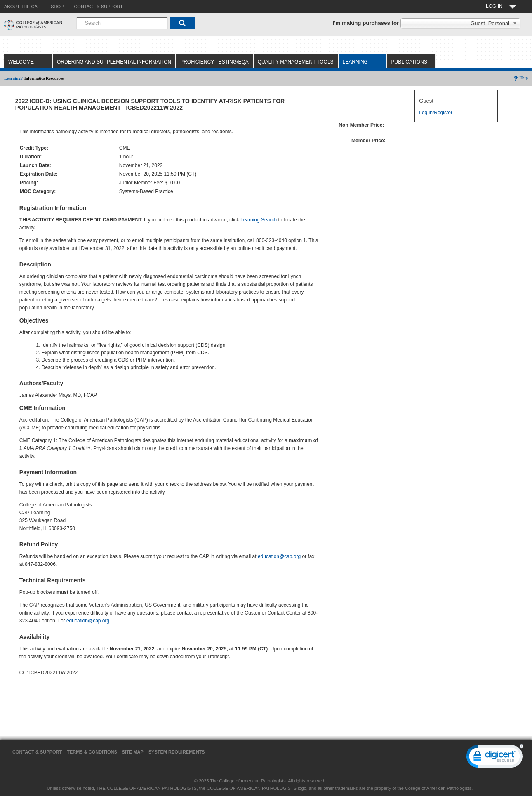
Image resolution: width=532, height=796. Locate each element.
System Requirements (177, 752)
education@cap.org (279, 556)
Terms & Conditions (92, 752)
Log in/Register (436, 113)
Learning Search (259, 220)
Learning (355, 62)
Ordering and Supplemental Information (114, 62)
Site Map (133, 752)
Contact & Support (37, 752)
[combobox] (122, 23)
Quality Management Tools (296, 62)
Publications (409, 62)
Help (520, 78)
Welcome (21, 62)
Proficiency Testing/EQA (214, 62)
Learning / (13, 78)
